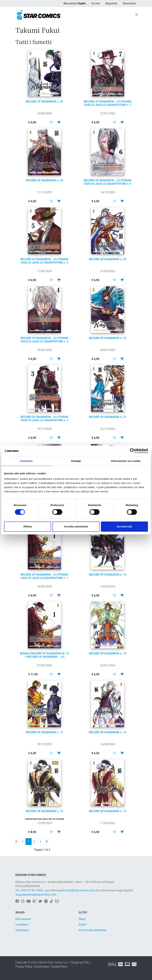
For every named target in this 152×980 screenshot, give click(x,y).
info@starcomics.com (80, 890)
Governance (42, 967)
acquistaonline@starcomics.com (36, 895)
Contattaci (22, 925)
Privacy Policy (24, 967)
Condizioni (22, 930)
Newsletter (130, 3)
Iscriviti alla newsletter (93, 930)
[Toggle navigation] (137, 15)
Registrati (111, 3)
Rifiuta (28, 526)
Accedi (96, 3)
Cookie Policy (59, 967)
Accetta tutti (124, 526)
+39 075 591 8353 (32, 890)
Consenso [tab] (26, 461)
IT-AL (86, 962)
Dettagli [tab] (76, 461)
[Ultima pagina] (47, 842)
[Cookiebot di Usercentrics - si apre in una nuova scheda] (133, 451)
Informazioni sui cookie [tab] (126, 461)
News (82, 919)
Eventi (82, 925)
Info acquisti (23, 919)
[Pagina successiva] (40, 842)
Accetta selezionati (76, 526)
